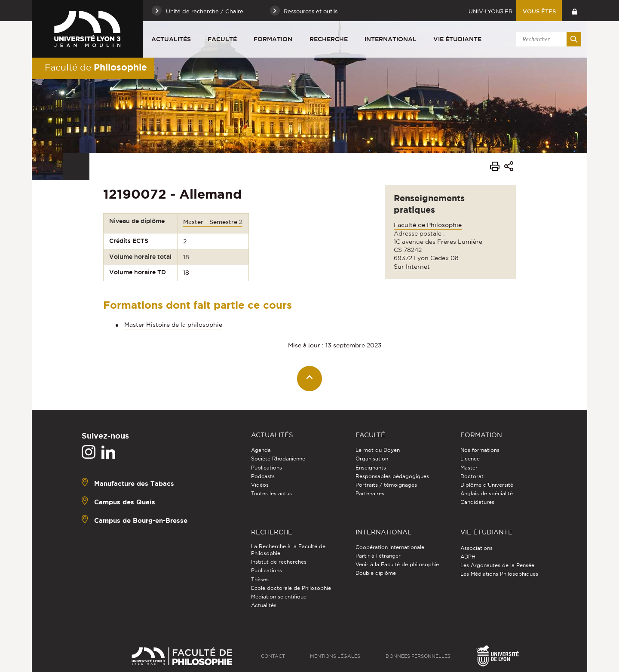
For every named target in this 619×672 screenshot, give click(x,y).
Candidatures (477, 502)
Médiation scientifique (279, 597)
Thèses (260, 579)
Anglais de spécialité (487, 493)
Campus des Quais (125, 502)
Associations (477, 548)
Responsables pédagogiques (392, 476)
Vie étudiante (457, 39)
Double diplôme (376, 573)
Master (469, 468)
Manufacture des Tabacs (134, 483)
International (391, 39)
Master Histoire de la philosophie (173, 325)
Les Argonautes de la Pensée (497, 565)
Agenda (261, 450)
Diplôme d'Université (487, 485)
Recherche (329, 39)
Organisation (372, 459)
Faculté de (96, 67)
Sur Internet (412, 267)
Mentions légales (335, 656)
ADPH (468, 557)
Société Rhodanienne (278, 459)
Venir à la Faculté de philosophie (397, 564)
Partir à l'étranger (378, 556)
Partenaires (370, 493)
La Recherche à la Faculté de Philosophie (288, 550)
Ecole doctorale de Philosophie (291, 588)
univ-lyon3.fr (490, 11)
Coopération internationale (390, 547)
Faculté (222, 39)
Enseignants (371, 468)
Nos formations (480, 450)
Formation (273, 39)
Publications (267, 468)
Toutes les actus (271, 493)
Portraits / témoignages (386, 485)
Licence (470, 459)
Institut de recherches (279, 562)
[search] (547, 39)
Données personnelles (418, 656)
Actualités (171, 39)
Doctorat (472, 476)
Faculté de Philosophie (428, 225)
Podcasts (263, 476)
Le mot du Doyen (378, 450)
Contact (273, 656)
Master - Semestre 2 (213, 222)
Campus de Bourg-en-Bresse (141, 520)
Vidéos (260, 485)
